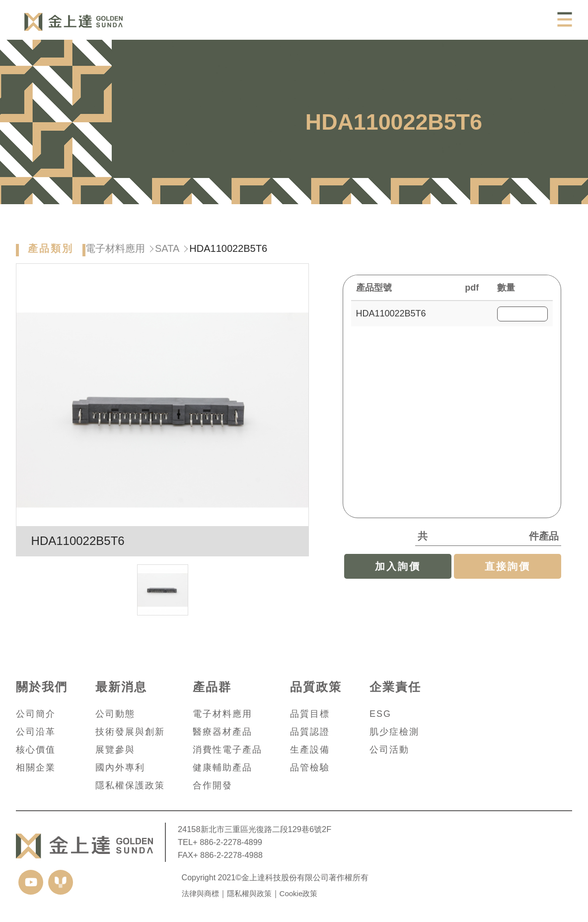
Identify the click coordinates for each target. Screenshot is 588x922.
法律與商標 (200, 893)
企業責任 (395, 687)
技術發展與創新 (130, 732)
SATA (167, 257)
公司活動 (389, 750)
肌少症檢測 (394, 732)
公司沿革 (36, 732)
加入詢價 (398, 575)
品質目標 (310, 714)
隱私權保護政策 (130, 785)
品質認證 (310, 732)
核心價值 (36, 750)
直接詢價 (508, 575)
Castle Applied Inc (73, 22)
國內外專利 (120, 768)
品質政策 (316, 687)
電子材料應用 (115, 257)
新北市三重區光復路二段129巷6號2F (266, 829)
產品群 (212, 687)
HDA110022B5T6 (391, 322)
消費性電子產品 (227, 750)
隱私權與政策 (249, 893)
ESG (380, 714)
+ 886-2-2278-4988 (228, 855)
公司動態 (115, 714)
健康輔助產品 (222, 768)
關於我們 (42, 687)
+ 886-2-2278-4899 (227, 842)
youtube (31, 882)
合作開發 (213, 785)
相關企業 (36, 768)
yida (61, 882)
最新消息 (121, 687)
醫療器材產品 (222, 732)
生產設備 (310, 750)
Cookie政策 (299, 893)
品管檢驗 (310, 768)
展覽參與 (115, 750)
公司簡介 (36, 714)
